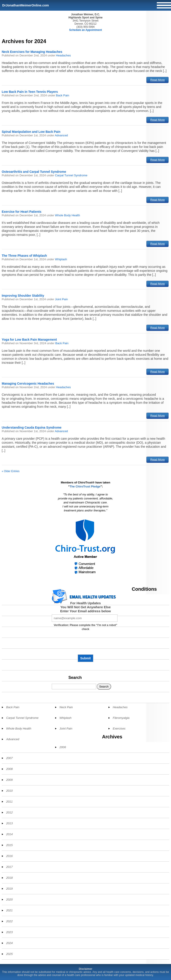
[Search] (74, 687)
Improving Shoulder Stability (23, 296)
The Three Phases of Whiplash (24, 256)
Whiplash (61, 259)
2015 (9, 845)
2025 (9, 954)
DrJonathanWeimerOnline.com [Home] (26, 5)
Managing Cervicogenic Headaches (28, 384)
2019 (9, 889)
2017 (9, 867)
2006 (63, 747)
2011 (9, 802)
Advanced (61, 135)
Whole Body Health (67, 215)
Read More (158, 80)
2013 (9, 823)
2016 (9, 856)
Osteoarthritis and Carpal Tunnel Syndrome (34, 172)
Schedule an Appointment (85, 30)
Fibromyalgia (121, 718)
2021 (9, 910)
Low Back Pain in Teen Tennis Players (30, 92)
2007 (9, 758)
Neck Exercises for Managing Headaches (32, 52)
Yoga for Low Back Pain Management (29, 340)
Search (75, 678)
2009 (9, 780)
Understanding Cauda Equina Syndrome (32, 427)
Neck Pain (66, 707)
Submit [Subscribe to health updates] (85, 658)
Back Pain (63, 95)
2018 (9, 878)
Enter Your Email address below (85, 611)
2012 (9, 812)
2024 (9, 943)
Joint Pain (61, 299)
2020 (9, 899)
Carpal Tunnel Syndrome (71, 175)
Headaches (63, 55)
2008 (9, 769)
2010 (9, 791)
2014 (9, 834)
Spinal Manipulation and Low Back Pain (31, 132)
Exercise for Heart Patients (22, 212)
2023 (9, 932)
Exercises (119, 729)
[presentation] (85, 644)
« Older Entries (11, 471)
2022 (9, 921)
